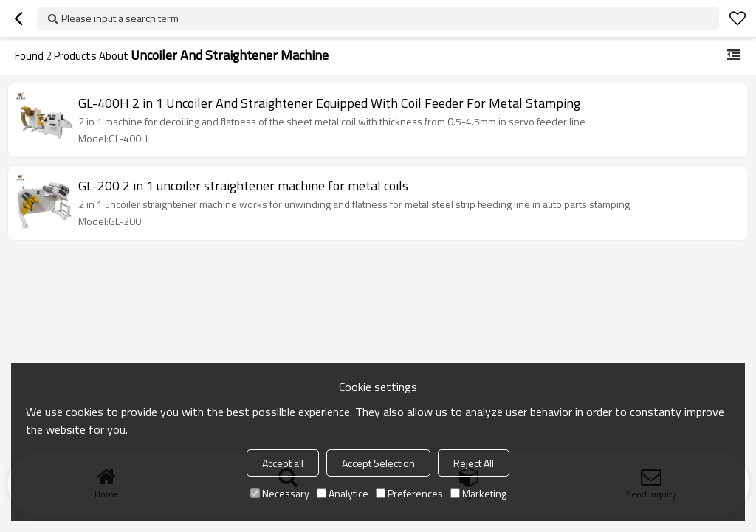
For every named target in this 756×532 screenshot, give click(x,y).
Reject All (474, 463)
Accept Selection (378, 463)
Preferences (409, 493)
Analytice (343, 493)
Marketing (478, 493)
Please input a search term (120, 18)
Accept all (283, 463)
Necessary (280, 493)
